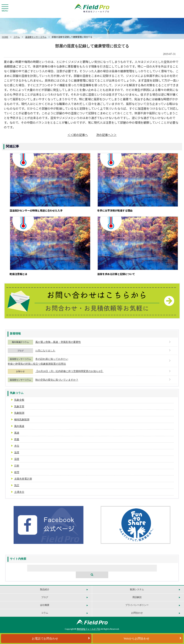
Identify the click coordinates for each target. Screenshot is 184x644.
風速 (17, 433)
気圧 (17, 485)
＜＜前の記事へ (78, 135)
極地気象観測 (22, 419)
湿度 (17, 459)
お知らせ (20, 371)
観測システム (137, 589)
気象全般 (19, 400)
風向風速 (19, 426)
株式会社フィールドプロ (89, 629)
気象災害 (19, 406)
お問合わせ (137, 613)
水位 (17, 446)
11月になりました (45, 351)
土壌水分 (19, 492)
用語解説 (137, 597)
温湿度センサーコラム (36, 37)
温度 (17, 452)
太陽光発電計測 (23, 479)
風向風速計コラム (20, 342)
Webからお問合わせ (136, 639)
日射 (17, 466)
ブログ (20, 351)
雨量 (17, 439)
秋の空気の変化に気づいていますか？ (57, 380)
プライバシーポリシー (137, 605)
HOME (5, 37)
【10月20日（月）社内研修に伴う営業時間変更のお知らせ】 (69, 371)
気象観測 (19, 413)
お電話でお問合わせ (45, 639)
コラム (17, 37)
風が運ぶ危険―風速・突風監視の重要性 (58, 342)
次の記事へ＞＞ (106, 135)
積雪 (17, 472)
